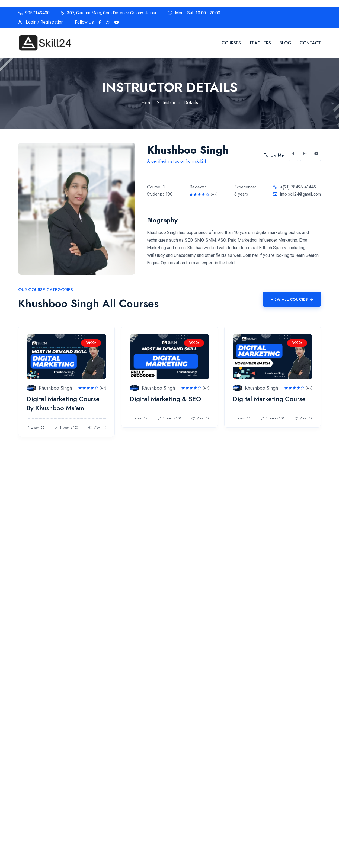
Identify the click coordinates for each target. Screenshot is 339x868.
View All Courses (292, 299)
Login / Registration (45, 22)
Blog (285, 43)
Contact (310, 43)
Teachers (260, 43)
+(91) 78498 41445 (298, 187)
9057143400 (37, 13)
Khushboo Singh (55, 388)
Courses (231, 43)
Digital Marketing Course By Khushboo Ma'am (63, 403)
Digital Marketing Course (269, 399)
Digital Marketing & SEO (165, 399)
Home (148, 103)
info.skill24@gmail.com (300, 194)
